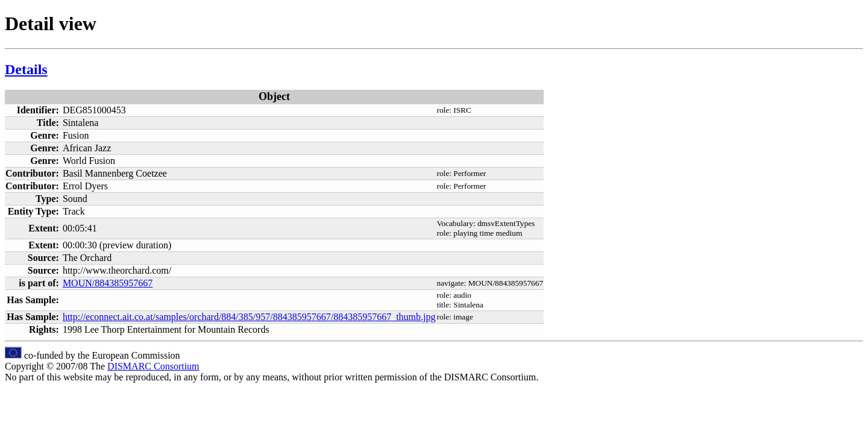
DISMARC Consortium (153, 366)
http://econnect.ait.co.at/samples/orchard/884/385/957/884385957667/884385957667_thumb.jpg (249, 317)
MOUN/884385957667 (108, 283)
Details (26, 69)
